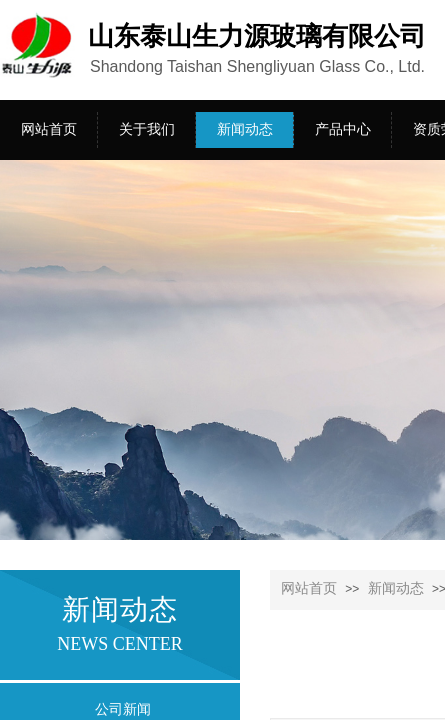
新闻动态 (396, 588)
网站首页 (309, 588)
